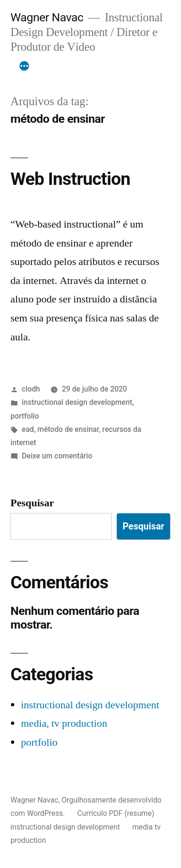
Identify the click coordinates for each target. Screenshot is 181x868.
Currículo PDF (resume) (116, 813)
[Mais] (24, 66)
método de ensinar (68, 429)
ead (28, 429)
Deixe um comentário (57, 456)
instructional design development (77, 402)
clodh (31, 389)
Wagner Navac (47, 17)
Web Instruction (70, 179)
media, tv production (64, 723)
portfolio (25, 416)
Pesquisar (32, 503)
